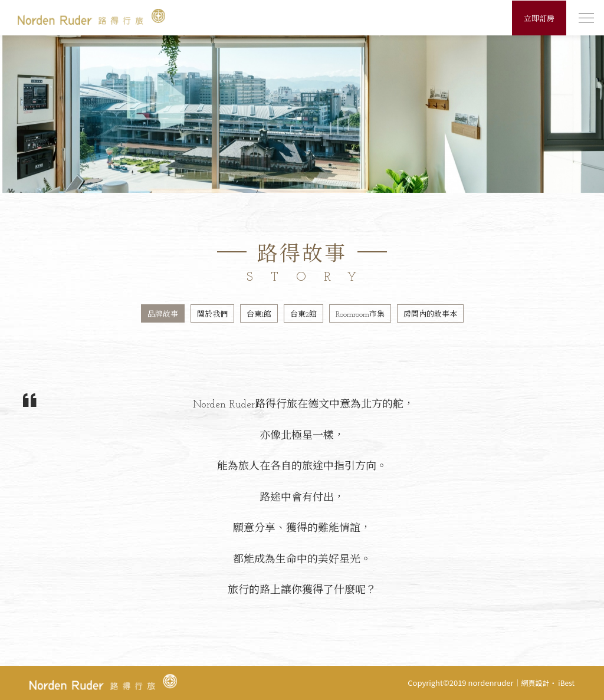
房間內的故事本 (430, 315)
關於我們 (212, 315)
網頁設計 (536, 683)
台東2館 (303, 315)
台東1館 (259, 315)
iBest (566, 683)
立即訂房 (539, 19)
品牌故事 (163, 315)
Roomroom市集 (360, 315)
